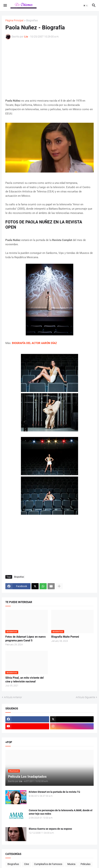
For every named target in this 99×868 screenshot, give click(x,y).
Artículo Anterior (13, 697)
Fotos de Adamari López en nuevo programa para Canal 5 (25, 639)
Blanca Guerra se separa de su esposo (50, 829)
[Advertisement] (50, 69)
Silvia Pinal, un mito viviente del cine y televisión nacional (24, 680)
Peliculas (86, 864)
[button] (5, 6)
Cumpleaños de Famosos (48, 864)
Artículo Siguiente (85, 697)
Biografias (32, 21)
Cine (27, 864)
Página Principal (14, 21)
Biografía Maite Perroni (65, 637)
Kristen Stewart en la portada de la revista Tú (54, 792)
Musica (71, 864)
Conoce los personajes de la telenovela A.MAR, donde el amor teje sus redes (61, 812)
